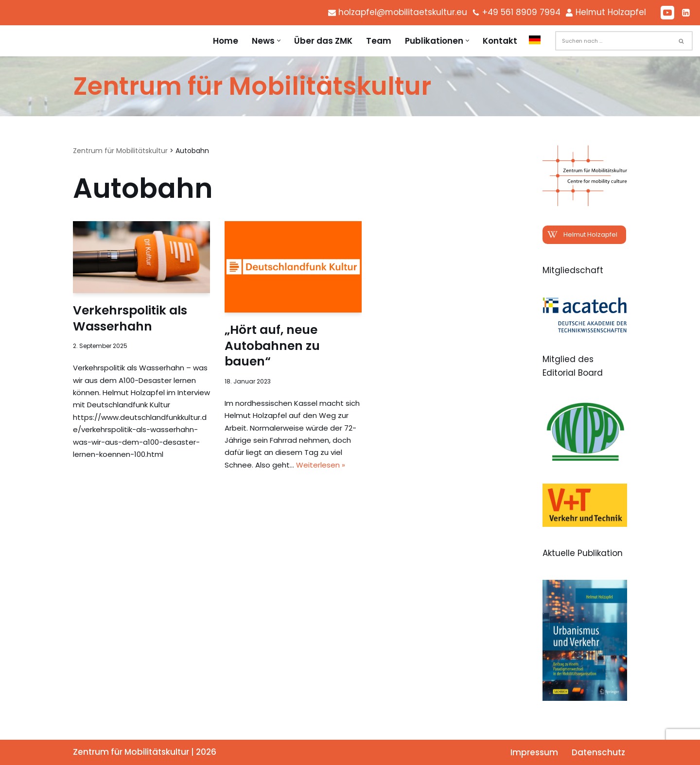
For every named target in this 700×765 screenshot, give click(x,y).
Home (226, 41)
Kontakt (500, 41)
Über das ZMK (323, 41)
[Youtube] (667, 13)
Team (379, 41)
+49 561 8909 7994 (520, 12)
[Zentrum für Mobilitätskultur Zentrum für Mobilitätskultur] (252, 86)
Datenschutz (598, 752)
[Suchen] (613, 41)
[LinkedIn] (686, 13)
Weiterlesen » (321, 465)
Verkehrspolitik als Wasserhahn (130, 318)
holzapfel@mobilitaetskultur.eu (401, 12)
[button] (279, 41)
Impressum (534, 752)
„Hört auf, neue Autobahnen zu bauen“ (272, 346)
